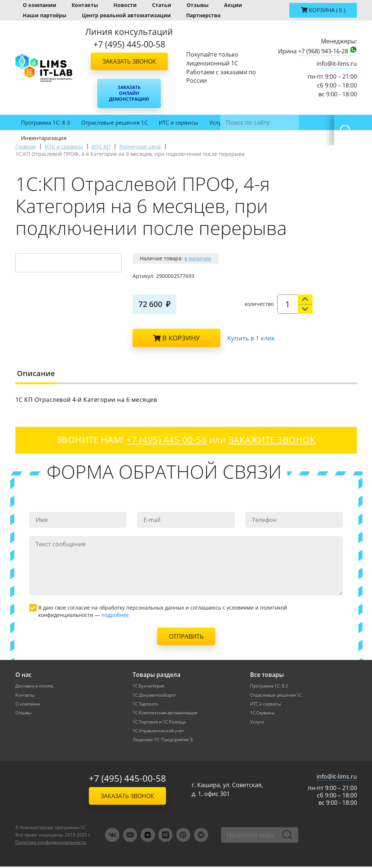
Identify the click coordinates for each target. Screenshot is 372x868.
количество (259, 304)
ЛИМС (246, 122)
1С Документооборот (154, 695)
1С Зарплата (145, 704)
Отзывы (198, 5)
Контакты (85, 5)
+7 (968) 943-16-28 (323, 51)
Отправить (186, 636)
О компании (39, 5)
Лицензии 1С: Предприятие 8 (163, 741)
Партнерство (203, 15)
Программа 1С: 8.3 (46, 122)
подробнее (115, 615)
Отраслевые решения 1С (114, 122)
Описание (36, 373)
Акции (233, 5)
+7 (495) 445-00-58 (127, 780)
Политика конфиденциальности (51, 844)
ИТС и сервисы (178, 122)
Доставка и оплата (34, 686)
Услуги (218, 122)
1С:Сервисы (262, 713)
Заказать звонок (129, 61)
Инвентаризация (44, 138)
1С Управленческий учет (158, 732)
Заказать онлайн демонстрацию (129, 93)
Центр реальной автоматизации (126, 15)
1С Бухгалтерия (148, 686)
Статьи (162, 5)
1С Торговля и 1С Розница (159, 723)
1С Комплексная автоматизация (165, 713)
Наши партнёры (45, 15)
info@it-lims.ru (337, 64)
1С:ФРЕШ (278, 122)
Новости (125, 5)
